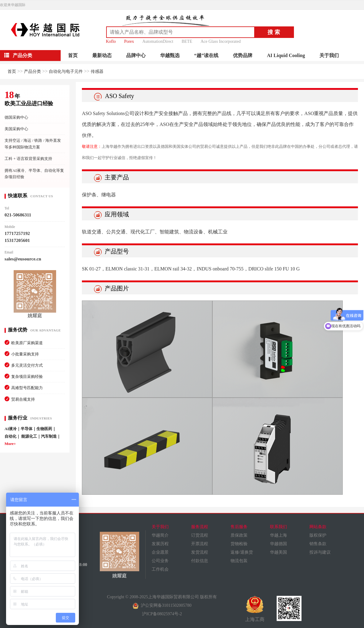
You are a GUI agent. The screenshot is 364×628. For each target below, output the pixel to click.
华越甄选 (170, 55)
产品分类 (32, 71)
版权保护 (318, 535)
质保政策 (239, 535)
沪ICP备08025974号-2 (162, 614)
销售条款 (318, 544)
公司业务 (160, 561)
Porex (129, 41)
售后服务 (239, 527)
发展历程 (160, 544)
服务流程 (200, 527)
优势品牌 (243, 55)
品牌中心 (136, 55)
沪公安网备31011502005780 (162, 605)
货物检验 (239, 544)
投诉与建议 (320, 552)
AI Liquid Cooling (286, 55)
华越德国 (278, 544)
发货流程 (200, 552)
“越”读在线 (206, 55)
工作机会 (160, 569)
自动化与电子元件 (66, 71)
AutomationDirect (158, 41)
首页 (73, 55)
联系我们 (278, 527)
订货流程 (200, 535)
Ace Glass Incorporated (221, 41)
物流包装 (239, 561)
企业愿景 (160, 552)
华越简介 (160, 535)
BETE (187, 41)
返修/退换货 (242, 552)
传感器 (97, 71)
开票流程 (200, 544)
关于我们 (329, 55)
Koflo (111, 41)
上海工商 (255, 609)
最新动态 (102, 55)
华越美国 (278, 552)
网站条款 (318, 527)
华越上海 (278, 535)
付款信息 (200, 561)
